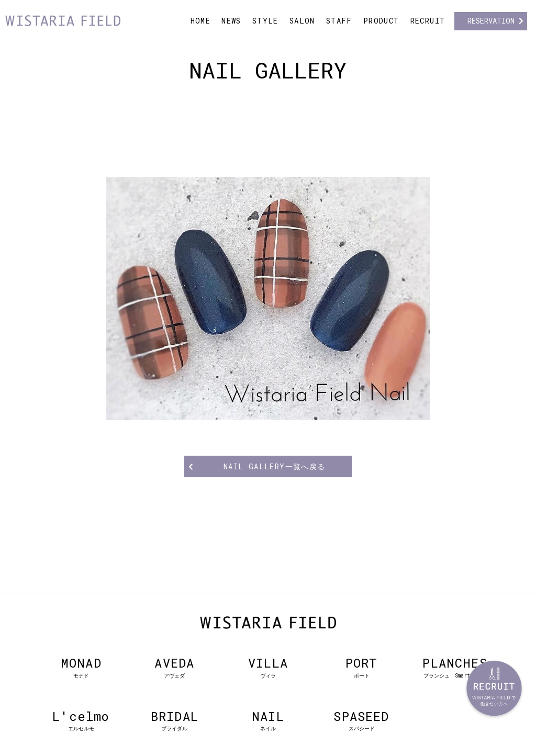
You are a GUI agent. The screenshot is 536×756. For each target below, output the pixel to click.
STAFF (339, 21)
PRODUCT (381, 21)
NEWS (231, 21)
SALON (302, 21)
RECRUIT (428, 21)
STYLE (265, 21)
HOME (201, 21)
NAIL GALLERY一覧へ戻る (275, 466)
